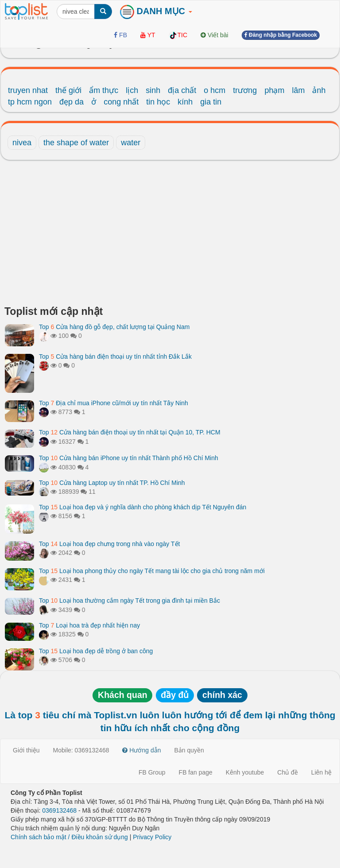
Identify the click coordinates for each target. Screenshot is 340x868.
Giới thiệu (26, 750)
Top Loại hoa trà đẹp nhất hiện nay (89, 625)
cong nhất (121, 102)
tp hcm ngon (30, 102)
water (131, 143)
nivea (22, 143)
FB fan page (196, 772)
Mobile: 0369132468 (81, 750)
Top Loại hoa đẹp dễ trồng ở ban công (96, 651)
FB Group (152, 772)
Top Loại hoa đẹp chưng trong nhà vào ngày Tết (109, 544)
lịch (132, 90)
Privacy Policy (152, 837)
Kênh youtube (245, 772)
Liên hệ (321, 772)
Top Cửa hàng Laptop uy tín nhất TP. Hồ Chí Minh (112, 483)
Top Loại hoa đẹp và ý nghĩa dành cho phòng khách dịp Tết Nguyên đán (143, 507)
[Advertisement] (170, 235)
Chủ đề (288, 772)
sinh (153, 90)
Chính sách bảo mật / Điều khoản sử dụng (69, 837)
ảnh (319, 90)
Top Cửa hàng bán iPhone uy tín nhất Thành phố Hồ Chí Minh (129, 458)
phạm (274, 90)
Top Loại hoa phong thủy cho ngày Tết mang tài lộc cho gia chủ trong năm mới (152, 571)
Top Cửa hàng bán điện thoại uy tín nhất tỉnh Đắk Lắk (115, 356)
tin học (158, 102)
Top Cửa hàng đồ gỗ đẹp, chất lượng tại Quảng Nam (114, 327)
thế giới (68, 90)
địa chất (182, 90)
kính (185, 102)
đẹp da (71, 102)
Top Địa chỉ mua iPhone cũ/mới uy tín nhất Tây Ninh (114, 403)
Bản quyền (189, 750)
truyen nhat (28, 90)
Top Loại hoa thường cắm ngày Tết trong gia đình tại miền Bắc (129, 601)
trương (245, 90)
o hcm (214, 90)
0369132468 (59, 810)
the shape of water (76, 143)
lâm (298, 90)
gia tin (211, 102)
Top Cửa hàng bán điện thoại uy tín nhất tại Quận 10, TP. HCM (130, 432)
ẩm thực (104, 90)
